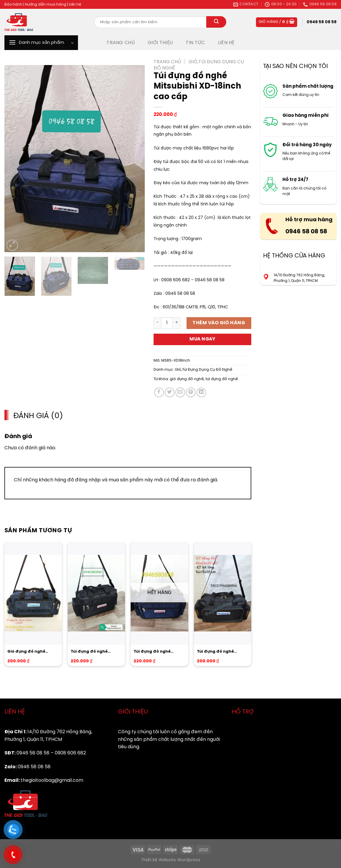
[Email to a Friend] (180, 392)
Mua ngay (202, 339)
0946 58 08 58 (306, 232)
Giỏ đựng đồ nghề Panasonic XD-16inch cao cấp (30, 652)
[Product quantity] (167, 323)
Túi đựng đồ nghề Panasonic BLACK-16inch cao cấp (216, 652)
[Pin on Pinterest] (191, 392)
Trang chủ (167, 62)
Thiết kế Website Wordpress (171, 860)
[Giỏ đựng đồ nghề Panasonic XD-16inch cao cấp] (33, 593)
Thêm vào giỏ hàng (219, 323)
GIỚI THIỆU (160, 43)
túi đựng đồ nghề (222, 379)
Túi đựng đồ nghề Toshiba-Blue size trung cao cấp (159, 652)
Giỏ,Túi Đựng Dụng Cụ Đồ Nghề (204, 370)
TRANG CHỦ (121, 43)
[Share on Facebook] (159, 392)
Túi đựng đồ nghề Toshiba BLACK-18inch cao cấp (94, 652)
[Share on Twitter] (170, 392)
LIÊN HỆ (226, 43)
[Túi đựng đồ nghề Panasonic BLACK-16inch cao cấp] (223, 593)
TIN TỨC (195, 43)
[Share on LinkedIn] (201, 392)
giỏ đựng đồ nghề (187, 379)
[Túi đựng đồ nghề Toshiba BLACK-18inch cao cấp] (96, 593)
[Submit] (216, 22)
